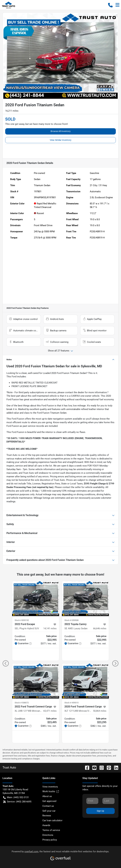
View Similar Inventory (61, 140)
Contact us (48, 806)
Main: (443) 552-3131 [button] (16, 797)
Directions (48, 835)
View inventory (50, 787)
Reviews (47, 816)
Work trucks (51, 791)
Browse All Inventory (61, 131)
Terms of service (51, 830)
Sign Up (100, 811)
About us (47, 796)
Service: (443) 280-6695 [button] (17, 802)
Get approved (49, 801)
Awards (46, 825)
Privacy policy (50, 840)
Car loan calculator (52, 820)
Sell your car (49, 811)
